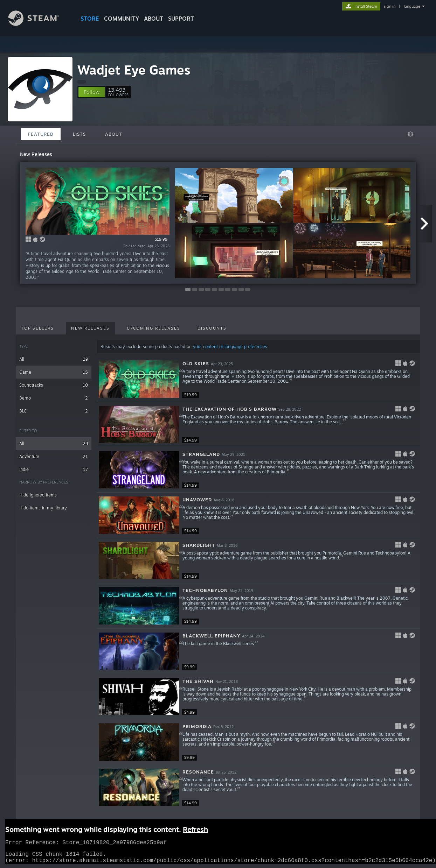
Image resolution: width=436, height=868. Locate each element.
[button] (92, 92)
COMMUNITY (122, 19)
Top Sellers (37, 328)
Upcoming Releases (154, 328)
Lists (79, 134)
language (412, 6)
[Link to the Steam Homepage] (39, 24)
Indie (54, 469)
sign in (390, 6)
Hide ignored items (38, 495)
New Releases (90, 328)
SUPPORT (181, 19)
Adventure (54, 456)
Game (54, 372)
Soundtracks (54, 385)
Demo (54, 398)
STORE (90, 19)
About (154, 19)
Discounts (212, 328)
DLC (54, 411)
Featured (41, 134)
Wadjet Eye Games (134, 70)
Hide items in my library (43, 508)
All (54, 359)
